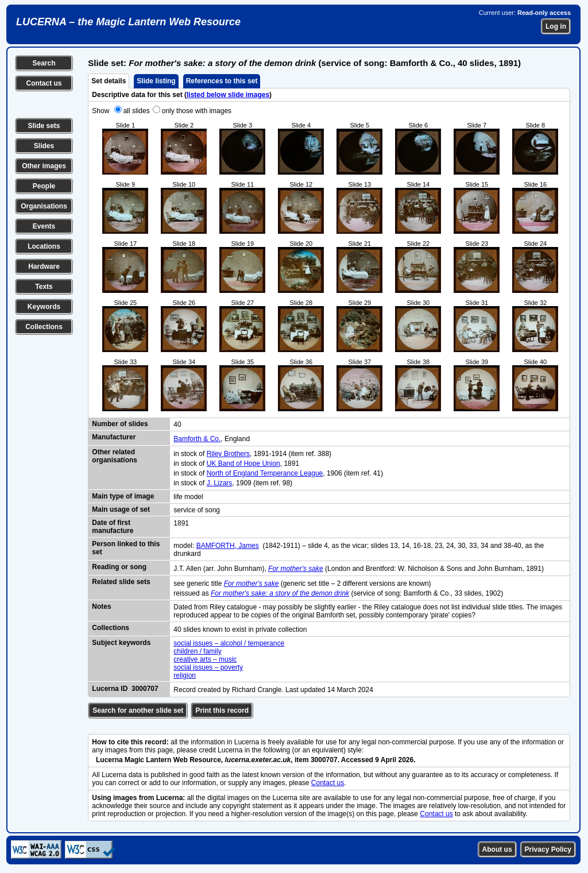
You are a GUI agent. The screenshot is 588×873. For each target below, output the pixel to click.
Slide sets (44, 126)
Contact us (44, 83)
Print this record (222, 710)
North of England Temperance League (265, 473)
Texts (44, 287)
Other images (44, 166)
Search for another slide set (138, 710)
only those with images (197, 111)
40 (177, 424)
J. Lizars (220, 483)
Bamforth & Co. (197, 439)
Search (44, 63)
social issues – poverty (208, 667)
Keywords (44, 307)
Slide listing (156, 81)
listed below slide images (228, 95)
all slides (137, 111)
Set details (109, 81)
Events (44, 226)
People (44, 186)
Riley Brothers (228, 454)
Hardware (44, 266)
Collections (44, 327)
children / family (197, 651)
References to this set (222, 81)
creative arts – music (205, 659)
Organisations (44, 206)
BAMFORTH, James (228, 546)
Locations (44, 246)
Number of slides (120, 424)
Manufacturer (114, 437)
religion (185, 675)
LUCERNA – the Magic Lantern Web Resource (128, 22)
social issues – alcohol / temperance (229, 643)
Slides (44, 146)
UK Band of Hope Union (243, 463)
